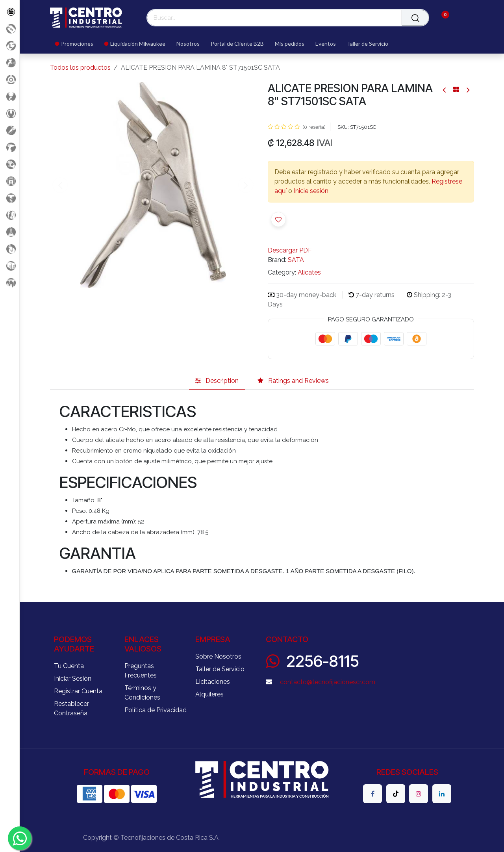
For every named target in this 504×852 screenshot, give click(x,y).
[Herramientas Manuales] (10, 113)
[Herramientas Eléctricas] (10, 130)
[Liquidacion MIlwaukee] (10, 45)
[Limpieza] (10, 215)
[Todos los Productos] (10, 12)
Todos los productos (80, 68)
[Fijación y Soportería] (10, 198)
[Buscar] (415, 18)
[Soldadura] (10, 266)
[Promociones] (10, 29)
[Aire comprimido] (10, 62)
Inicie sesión (311, 191)
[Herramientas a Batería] (10, 147)
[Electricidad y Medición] (10, 181)
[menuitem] (77, 44)
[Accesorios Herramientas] (10, 79)
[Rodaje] (10, 249)
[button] (278, 219)
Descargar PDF (290, 250)
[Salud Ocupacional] (10, 164)
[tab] (217, 381)
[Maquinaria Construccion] (10, 283)
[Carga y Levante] (10, 96)
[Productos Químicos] (10, 232)
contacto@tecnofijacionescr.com (328, 682)
